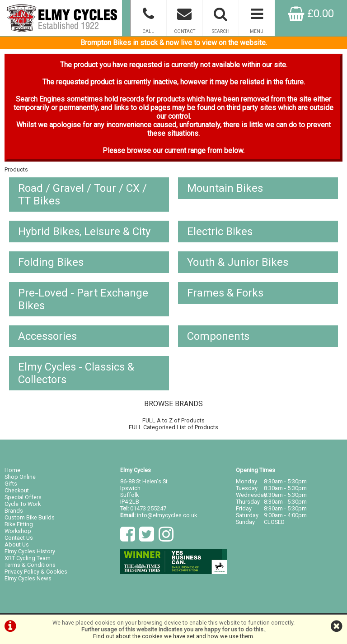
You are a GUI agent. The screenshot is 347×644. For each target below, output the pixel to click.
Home (12, 470)
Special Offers (23, 497)
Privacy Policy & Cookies (36, 572)
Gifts (11, 484)
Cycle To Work (23, 504)
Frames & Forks (225, 293)
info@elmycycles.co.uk (167, 515)
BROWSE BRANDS (173, 404)
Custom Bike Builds (30, 517)
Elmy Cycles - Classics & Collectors (76, 373)
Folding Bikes (51, 262)
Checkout (17, 490)
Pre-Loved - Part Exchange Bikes (83, 299)
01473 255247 (148, 508)
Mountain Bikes (225, 188)
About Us (17, 544)
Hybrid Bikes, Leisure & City (84, 232)
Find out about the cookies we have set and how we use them (173, 636)
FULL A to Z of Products (173, 420)
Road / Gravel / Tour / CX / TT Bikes (82, 195)
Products (16, 169)
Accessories (47, 336)
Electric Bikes (220, 232)
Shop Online (20, 477)
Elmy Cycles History (30, 551)
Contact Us (19, 538)
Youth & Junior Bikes (238, 262)
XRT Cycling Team (28, 558)
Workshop (18, 531)
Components (218, 336)
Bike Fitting (19, 524)
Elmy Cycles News (28, 578)
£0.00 (311, 14)
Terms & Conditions (30, 565)
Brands (14, 511)
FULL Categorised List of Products (173, 427)
